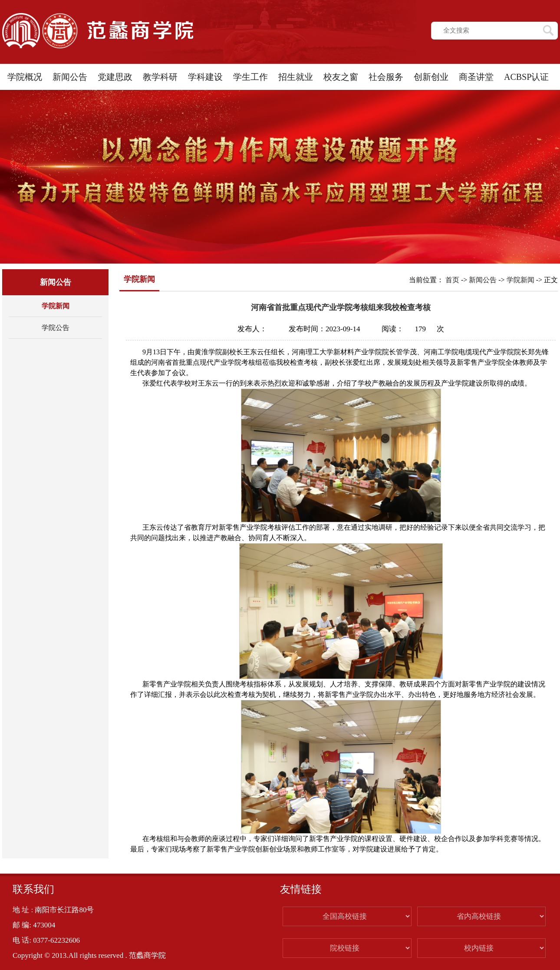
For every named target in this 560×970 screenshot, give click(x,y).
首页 (452, 280)
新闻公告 (483, 280)
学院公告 (56, 328)
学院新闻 (56, 306)
